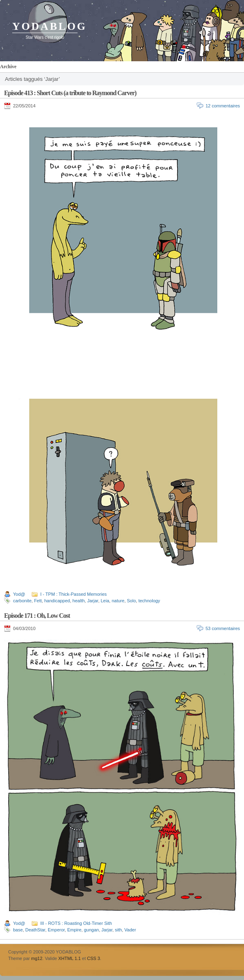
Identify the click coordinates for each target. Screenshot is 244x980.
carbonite (22, 601)
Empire (74, 930)
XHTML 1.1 (70, 958)
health (79, 601)
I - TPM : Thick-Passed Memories (74, 594)
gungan (92, 930)
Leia (105, 601)
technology (149, 601)
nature (118, 601)
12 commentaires (223, 106)
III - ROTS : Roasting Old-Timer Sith (76, 923)
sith (119, 930)
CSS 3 (93, 958)
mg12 (37, 958)
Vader (130, 930)
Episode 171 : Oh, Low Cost (37, 616)
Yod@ (19, 594)
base (18, 930)
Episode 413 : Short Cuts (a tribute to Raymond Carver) (70, 93)
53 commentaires (223, 628)
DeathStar (35, 930)
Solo (131, 601)
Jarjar (93, 601)
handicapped (57, 601)
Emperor (56, 930)
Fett (38, 601)
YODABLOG (50, 26)
